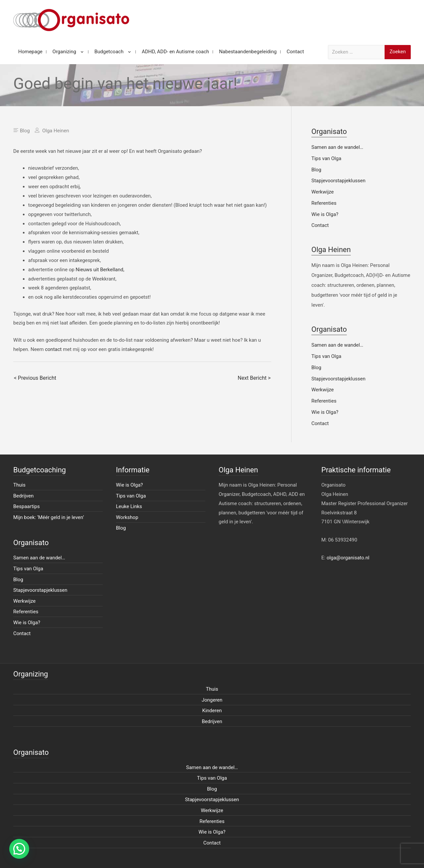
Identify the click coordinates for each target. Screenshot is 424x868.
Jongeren (212, 700)
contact (53, 349)
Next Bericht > (254, 378)
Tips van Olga (326, 158)
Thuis (19, 485)
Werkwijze (323, 192)
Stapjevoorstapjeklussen (338, 181)
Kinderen (212, 711)
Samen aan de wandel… (337, 147)
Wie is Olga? (325, 214)
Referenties (324, 203)
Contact (320, 225)
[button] (19, 849)
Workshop (127, 517)
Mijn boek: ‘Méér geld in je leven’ (49, 517)
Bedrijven (24, 496)
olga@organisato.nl (348, 558)
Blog (25, 131)
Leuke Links (129, 506)
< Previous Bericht (35, 378)
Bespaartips (26, 506)
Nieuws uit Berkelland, (100, 270)
